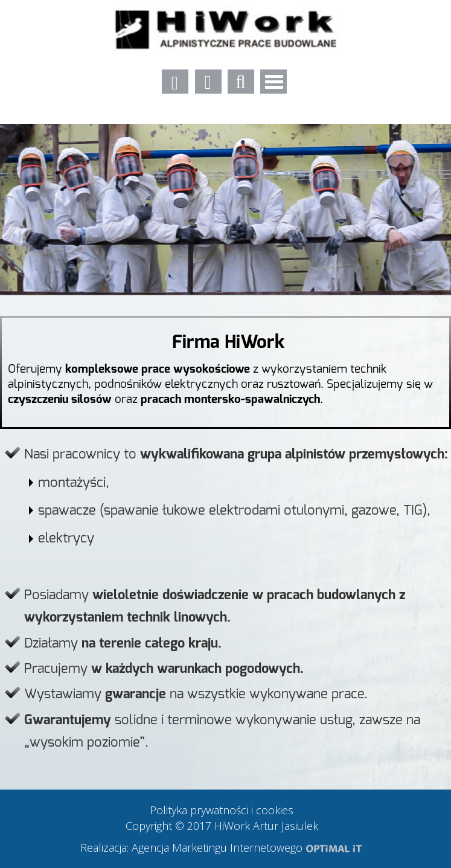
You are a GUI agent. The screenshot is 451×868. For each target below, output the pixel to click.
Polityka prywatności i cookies (222, 810)
